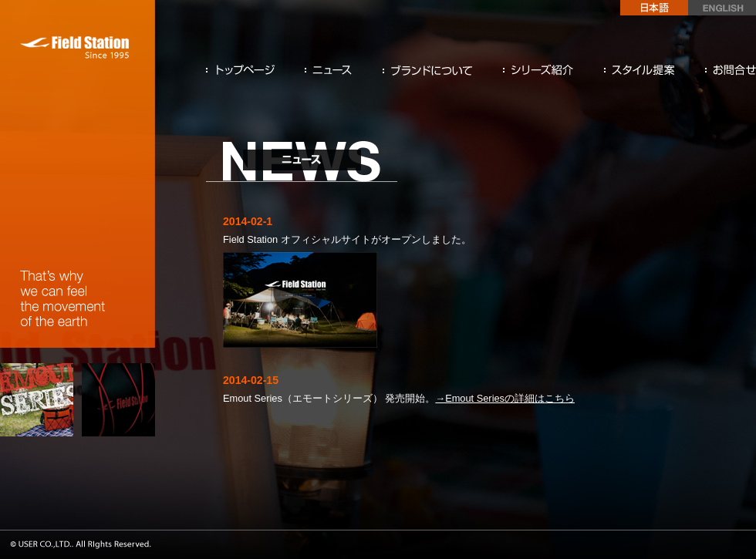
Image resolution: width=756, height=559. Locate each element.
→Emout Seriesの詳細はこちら (505, 398)
